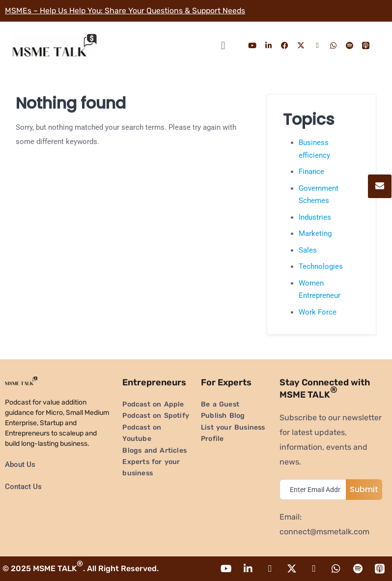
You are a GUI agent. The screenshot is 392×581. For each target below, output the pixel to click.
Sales (308, 250)
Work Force (318, 312)
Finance (311, 172)
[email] (315, 490)
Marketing (315, 233)
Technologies (321, 266)
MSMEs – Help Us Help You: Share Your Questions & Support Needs (127, 11)
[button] (223, 45)
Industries (315, 217)
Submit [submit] (364, 489)
